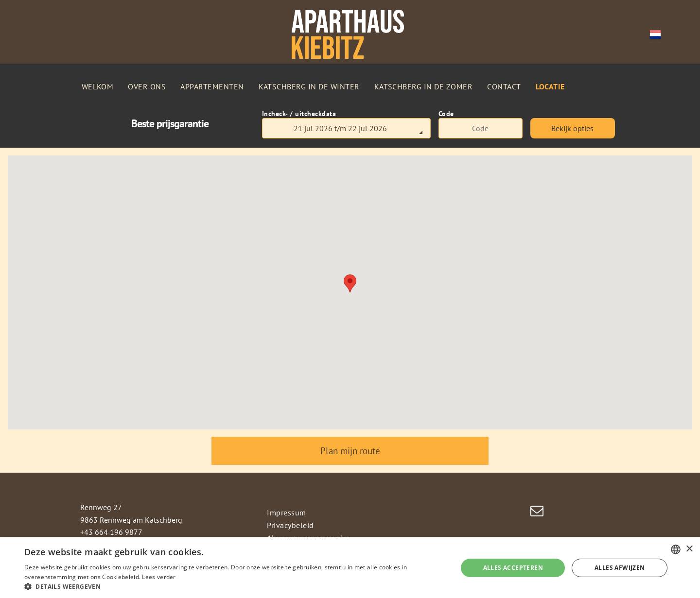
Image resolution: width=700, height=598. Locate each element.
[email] (537, 512)
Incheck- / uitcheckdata (299, 114)
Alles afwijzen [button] (620, 568)
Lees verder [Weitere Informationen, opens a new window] (159, 577)
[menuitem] (98, 86)
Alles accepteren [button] (513, 568)
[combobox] (676, 549)
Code (446, 114)
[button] (235, 586)
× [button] (689, 549)
